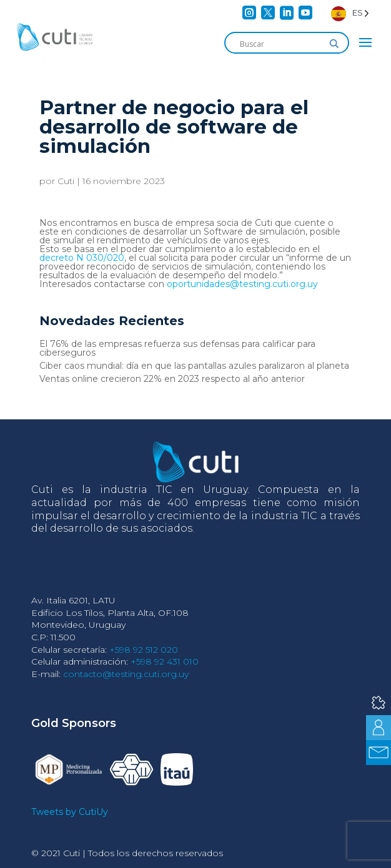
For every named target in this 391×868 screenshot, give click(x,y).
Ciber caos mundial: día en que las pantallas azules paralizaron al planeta (194, 366)
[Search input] (281, 44)
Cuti (66, 181)
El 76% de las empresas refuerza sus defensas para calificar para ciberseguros (177, 348)
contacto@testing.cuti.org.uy (126, 674)
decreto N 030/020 (82, 258)
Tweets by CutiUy (70, 812)
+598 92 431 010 (165, 661)
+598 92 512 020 (144, 650)
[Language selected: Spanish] (350, 13)
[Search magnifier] (334, 44)
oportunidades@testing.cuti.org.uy (242, 284)
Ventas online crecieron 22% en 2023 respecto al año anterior (172, 379)
